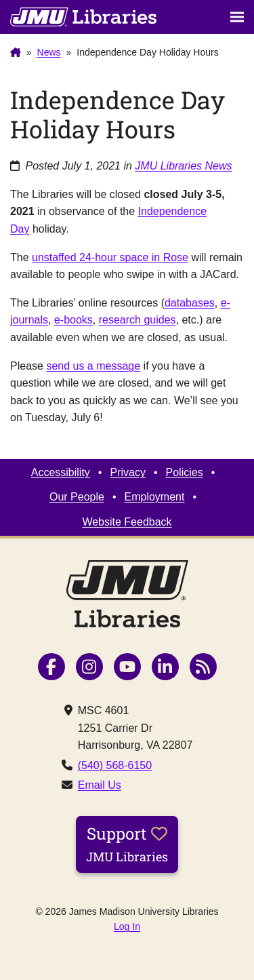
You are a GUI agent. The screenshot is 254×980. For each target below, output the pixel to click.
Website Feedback (127, 522)
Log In (127, 926)
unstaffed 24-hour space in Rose (110, 257)
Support (127, 844)
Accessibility (61, 472)
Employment (155, 497)
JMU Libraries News (183, 166)
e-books (73, 320)
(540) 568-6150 (115, 765)
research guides (137, 320)
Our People (77, 497)
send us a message (93, 366)
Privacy (127, 472)
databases (190, 303)
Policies (185, 472)
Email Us (100, 785)
